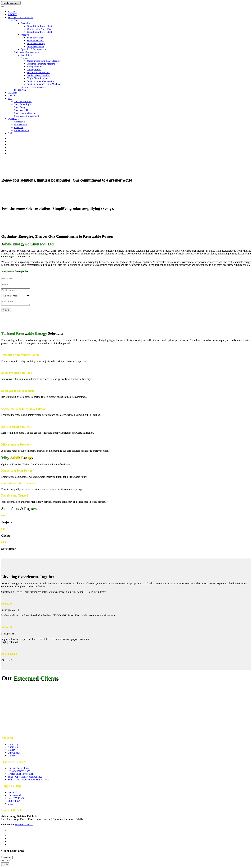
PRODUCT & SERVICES (20, 17)
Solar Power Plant (23, 101)
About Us (13, 748)
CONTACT (13, 119)
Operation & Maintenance (33, 49)
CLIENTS (13, 93)
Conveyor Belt (34, 70)
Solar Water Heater (23, 110)
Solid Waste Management (27, 52)
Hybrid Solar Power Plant (39, 32)
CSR (10, 133)
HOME (11, 12)
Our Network (21, 125)
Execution (25, 23)
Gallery (12, 751)
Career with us (22, 130)
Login (5, 865)
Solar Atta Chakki (36, 41)
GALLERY (13, 96)
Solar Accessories (36, 46)
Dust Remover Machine (38, 72)
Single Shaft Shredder (38, 78)
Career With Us (16, 799)
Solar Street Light (36, 38)
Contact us (20, 122)
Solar (17, 20)
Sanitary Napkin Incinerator (40, 81)
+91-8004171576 (24, 825)
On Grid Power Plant (19, 769)
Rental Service (28, 55)
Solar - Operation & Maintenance (25, 778)
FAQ (10, 99)
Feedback (19, 127)
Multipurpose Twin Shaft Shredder (44, 61)
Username (7, 858)
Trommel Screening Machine (41, 64)
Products (25, 35)
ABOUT (12, 14)
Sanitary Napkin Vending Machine (44, 84)
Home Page (14, 745)
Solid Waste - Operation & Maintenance (28, 781)
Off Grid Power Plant (19, 772)
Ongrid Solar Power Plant (39, 26)
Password (6, 861)
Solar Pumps (20, 107)
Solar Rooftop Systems (25, 113)
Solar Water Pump (36, 43)
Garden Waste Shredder (38, 75)
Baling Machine (35, 67)
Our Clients (14, 754)
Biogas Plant (20, 90)
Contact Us (14, 793)
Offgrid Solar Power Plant (40, 29)
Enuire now (14, 802)
